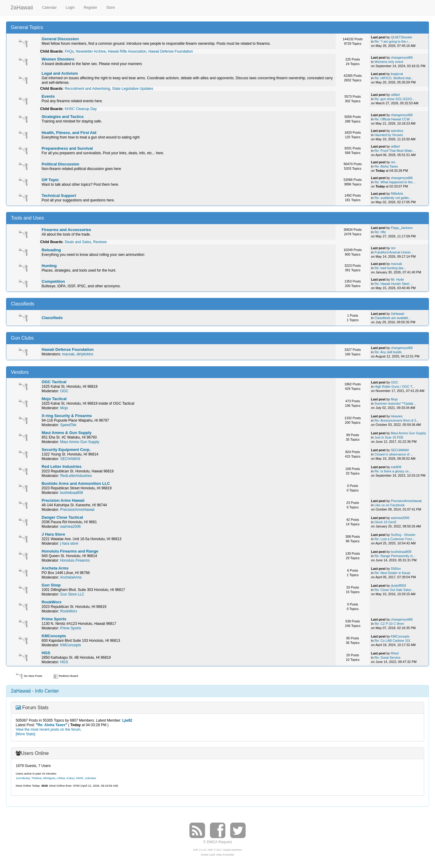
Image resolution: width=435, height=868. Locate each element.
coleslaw (90, 778)
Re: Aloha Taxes (386, 166)
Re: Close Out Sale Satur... (394, 590)
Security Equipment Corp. (66, 450)
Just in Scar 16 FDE (389, 437)
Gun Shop (51, 585)
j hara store (69, 543)
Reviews (100, 242)
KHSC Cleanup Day (81, 109)
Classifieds (52, 318)
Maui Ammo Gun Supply (80, 442)
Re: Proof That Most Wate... (395, 151)
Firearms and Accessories (66, 230)
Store (111, 8)
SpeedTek (68, 425)
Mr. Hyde (397, 279)
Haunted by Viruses (389, 135)
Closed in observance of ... (394, 454)
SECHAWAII (70, 459)
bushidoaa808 (71, 493)
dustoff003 (398, 586)
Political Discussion (61, 164)
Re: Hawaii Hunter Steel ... (394, 284)
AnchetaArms (71, 577)
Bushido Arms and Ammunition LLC (76, 483)
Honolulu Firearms (75, 560)
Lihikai (61, 778)
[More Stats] (26, 734)
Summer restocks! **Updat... (395, 403)
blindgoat (49, 778)
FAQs (69, 51)
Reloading (51, 250)
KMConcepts (54, 636)
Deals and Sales (78, 242)
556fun (396, 569)
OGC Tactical (54, 382)
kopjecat (397, 74)
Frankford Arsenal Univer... (394, 252)
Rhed (395, 653)
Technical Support (59, 196)
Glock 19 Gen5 (385, 522)
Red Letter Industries (62, 467)
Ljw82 (127, 720)
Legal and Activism (60, 73)
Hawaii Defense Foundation (171, 51)
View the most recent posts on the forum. (49, 729)
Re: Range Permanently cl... (395, 556)
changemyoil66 (402, 57)
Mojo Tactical (54, 399)
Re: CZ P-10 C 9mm (389, 624)
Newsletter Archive (91, 51)
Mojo (64, 408)
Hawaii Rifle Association (127, 51)
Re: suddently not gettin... (393, 198)
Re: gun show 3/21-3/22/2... (395, 99)
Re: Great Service (388, 658)
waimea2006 (70, 527)
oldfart (395, 95)
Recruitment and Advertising (87, 89)
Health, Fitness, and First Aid (69, 133)
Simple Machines (233, 850)
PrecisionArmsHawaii (77, 510)
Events (48, 96)
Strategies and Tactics (63, 117)
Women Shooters (58, 59)
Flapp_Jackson (402, 228)
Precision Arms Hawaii (63, 500)
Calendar (49, 8)
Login (70, 8)
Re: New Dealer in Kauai (392, 573)
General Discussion (60, 39)
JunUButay (23, 778)
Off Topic (50, 180)
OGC (64, 391)
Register (90, 8)
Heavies (397, 416)
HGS (46, 653)
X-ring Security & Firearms (67, 416)
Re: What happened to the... (395, 182)
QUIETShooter (402, 37)
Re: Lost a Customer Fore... (395, 539)
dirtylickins (85, 354)
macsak (396, 264)
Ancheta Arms (55, 568)
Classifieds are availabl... (393, 318)
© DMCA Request (218, 842)
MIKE (80, 778)
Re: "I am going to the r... (393, 41)
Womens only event (389, 62)
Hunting (49, 266)
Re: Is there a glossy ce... (393, 471)
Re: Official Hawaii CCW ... (394, 119)
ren (393, 162)
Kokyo (71, 778)
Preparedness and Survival (67, 148)
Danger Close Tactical (62, 517)
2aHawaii (22, 7)
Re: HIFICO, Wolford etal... (394, 78)
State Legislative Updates (133, 89)
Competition (53, 281)
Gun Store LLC (72, 594)
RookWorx (52, 602)
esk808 (396, 467)
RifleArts (397, 194)
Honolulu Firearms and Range (70, 551)
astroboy (397, 131)
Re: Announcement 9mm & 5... (397, 420)
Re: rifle (380, 232)
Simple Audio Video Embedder (217, 855)
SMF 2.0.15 (199, 850)
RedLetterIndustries (76, 476)
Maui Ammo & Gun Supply (67, 433)
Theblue (36, 778)
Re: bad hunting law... (390, 268)
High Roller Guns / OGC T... (395, 387)
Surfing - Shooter (403, 535)
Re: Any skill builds (388, 352)
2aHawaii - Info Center (35, 691)
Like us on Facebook (390, 505)
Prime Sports (54, 619)
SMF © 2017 (215, 850)
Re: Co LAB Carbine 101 (393, 641)
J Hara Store (53, 534)
